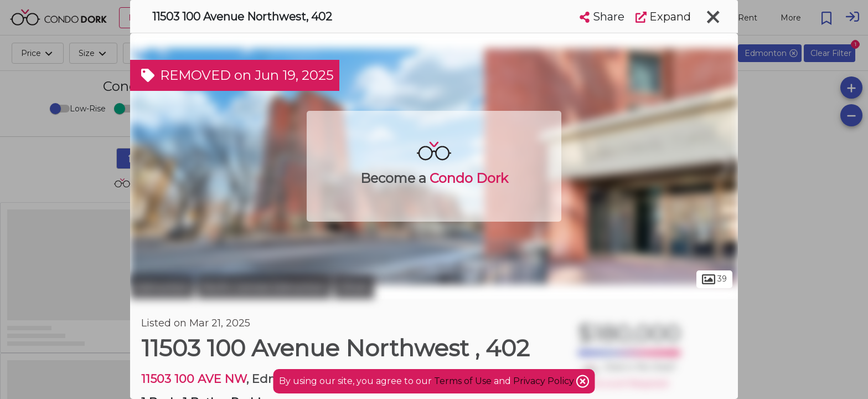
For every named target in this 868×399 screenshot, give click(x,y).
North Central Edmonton (264, 287)
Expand (663, 17)
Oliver (354, 287)
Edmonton (162, 287)
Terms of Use (463, 381)
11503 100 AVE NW (194, 379)
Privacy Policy (545, 381)
